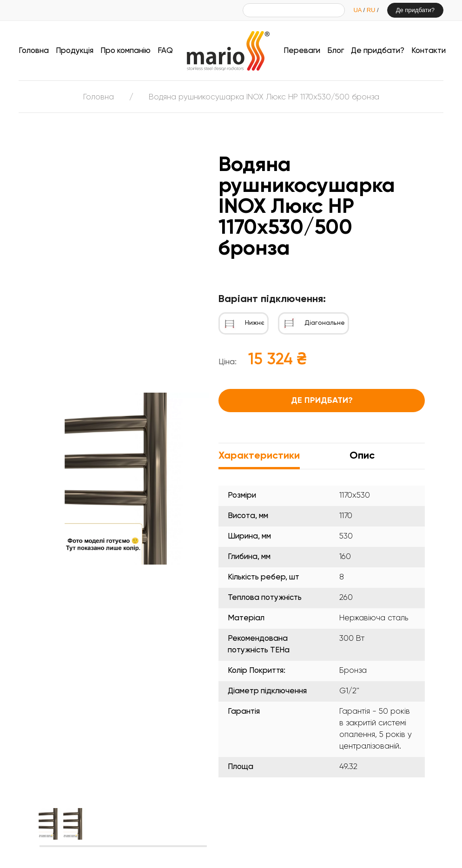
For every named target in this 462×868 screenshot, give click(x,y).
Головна (34, 51)
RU (372, 10)
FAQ (165, 51)
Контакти (429, 51)
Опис (362, 456)
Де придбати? (415, 10)
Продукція (75, 51)
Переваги (302, 51)
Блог (336, 51)
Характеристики (259, 456)
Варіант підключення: (272, 299)
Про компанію (125, 51)
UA (358, 10)
